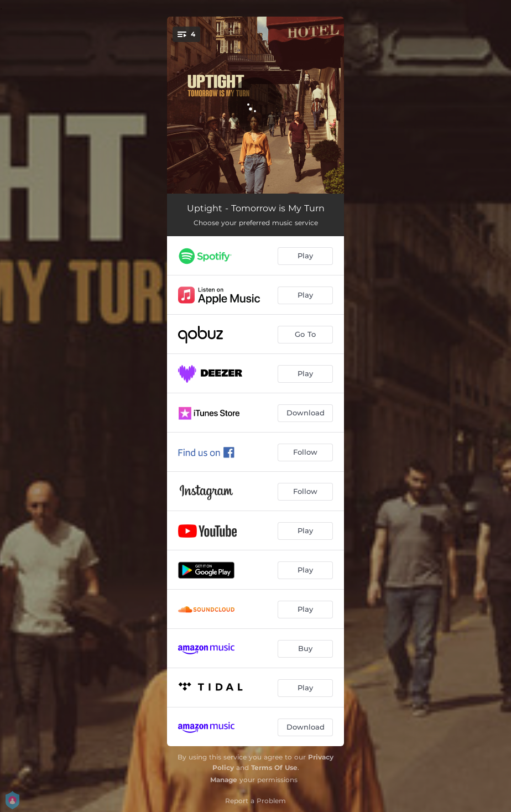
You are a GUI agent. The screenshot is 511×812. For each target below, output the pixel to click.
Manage (224, 780)
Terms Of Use (274, 767)
